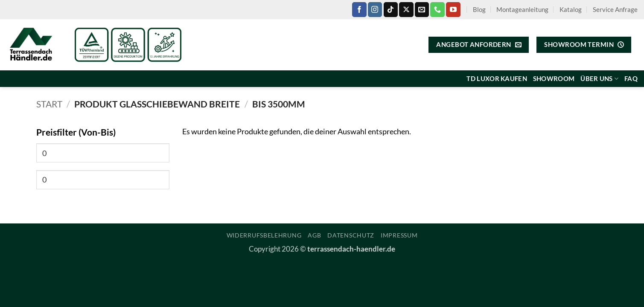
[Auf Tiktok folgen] (391, 9)
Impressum (399, 235)
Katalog (571, 9)
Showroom (554, 78)
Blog (479, 9)
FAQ (631, 78)
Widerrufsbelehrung (264, 235)
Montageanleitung (522, 9)
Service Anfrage (615, 9)
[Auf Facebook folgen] (359, 9)
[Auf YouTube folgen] (453, 9)
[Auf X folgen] (406, 9)
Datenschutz (351, 235)
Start (49, 104)
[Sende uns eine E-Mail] (422, 9)
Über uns (599, 79)
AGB (314, 235)
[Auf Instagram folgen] (375, 9)
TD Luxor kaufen (497, 78)
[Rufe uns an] (437, 9)
